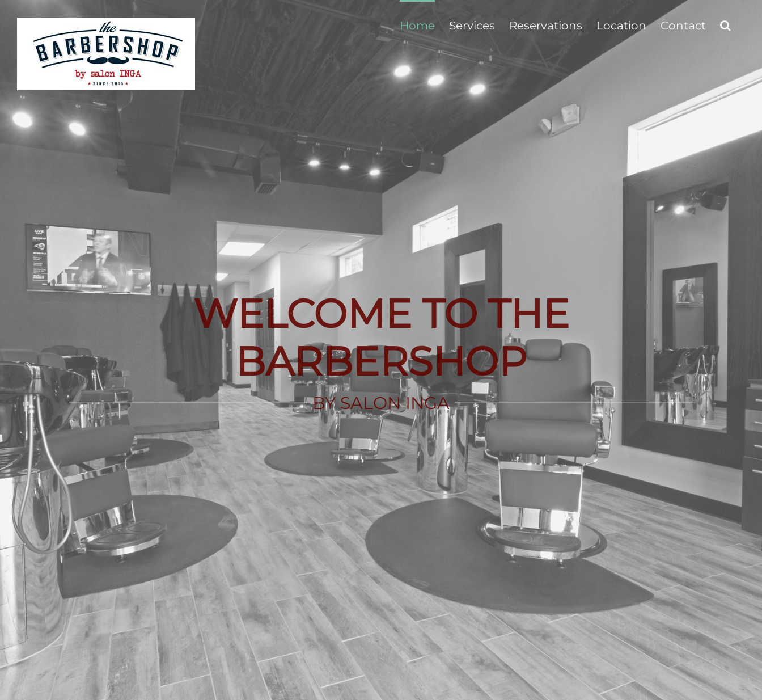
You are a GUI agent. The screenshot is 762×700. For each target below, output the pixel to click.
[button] (725, 24)
